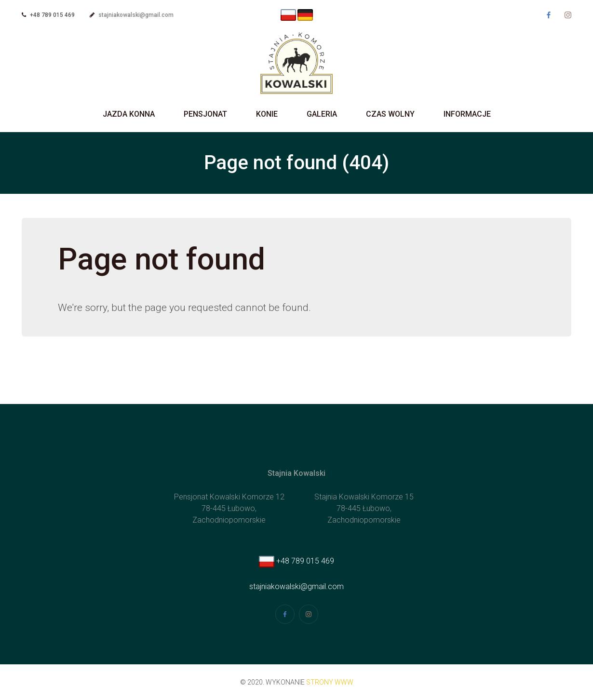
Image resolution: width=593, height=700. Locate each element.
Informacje (467, 114)
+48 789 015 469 (296, 561)
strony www (330, 682)
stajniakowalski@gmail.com (136, 15)
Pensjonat (205, 114)
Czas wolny (390, 114)
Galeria (322, 114)
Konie (267, 114)
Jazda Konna (129, 114)
